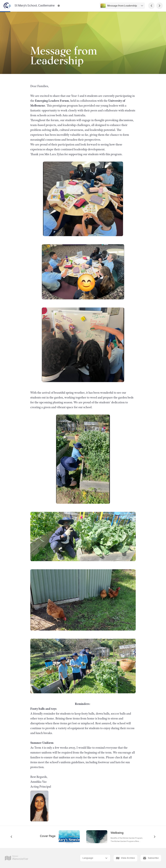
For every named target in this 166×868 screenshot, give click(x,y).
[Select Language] (95, 858)
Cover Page (48, 836)
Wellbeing (117, 833)
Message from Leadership (122, 6)
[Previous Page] (151, 6)
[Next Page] (160, 6)
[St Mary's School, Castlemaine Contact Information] (59, 6)
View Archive (125, 858)
